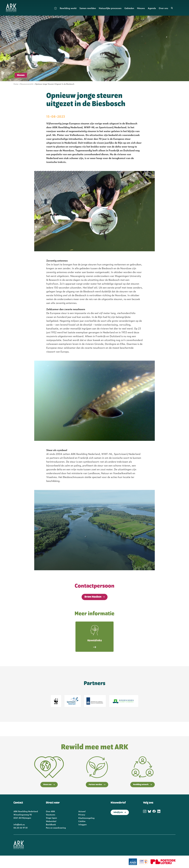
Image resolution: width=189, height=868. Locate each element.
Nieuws (141, 8)
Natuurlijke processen (110, 8)
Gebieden (129, 8)
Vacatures (51, 815)
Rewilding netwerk (143, 785)
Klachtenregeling (86, 818)
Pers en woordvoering (56, 828)
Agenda (152, 8)
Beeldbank (51, 824)
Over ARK (51, 811)
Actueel (82, 811)
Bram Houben (93, 597)
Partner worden (97, 785)
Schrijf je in (120, 812)
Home (56, 8)
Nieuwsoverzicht (27, 84)
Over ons (163, 8)
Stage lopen (51, 818)
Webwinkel (51, 821)
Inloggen (83, 824)
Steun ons (49, 785)
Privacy (82, 815)
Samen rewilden (88, 8)
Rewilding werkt (68, 8)
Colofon (82, 821)
